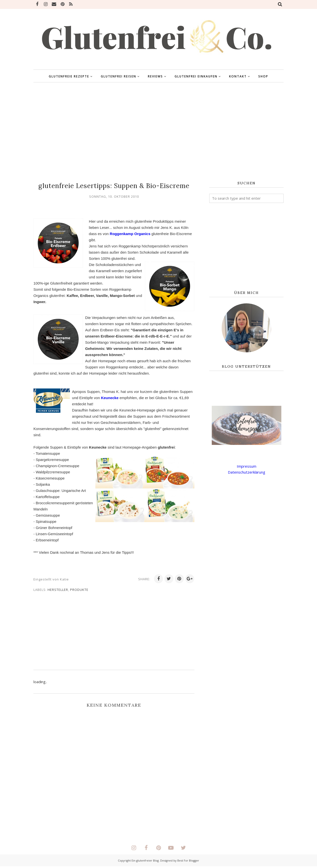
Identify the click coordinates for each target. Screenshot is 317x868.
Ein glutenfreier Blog (145, 862)
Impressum (247, 466)
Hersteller (58, 591)
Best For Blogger (188, 862)
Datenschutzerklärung (247, 472)
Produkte (79, 591)
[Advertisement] (158, 132)
